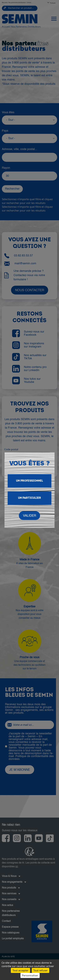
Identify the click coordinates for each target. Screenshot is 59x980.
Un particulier (29, 498)
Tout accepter (20, 970)
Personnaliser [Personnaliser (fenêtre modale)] (30, 975)
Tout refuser (41, 970)
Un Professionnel (29, 481)
